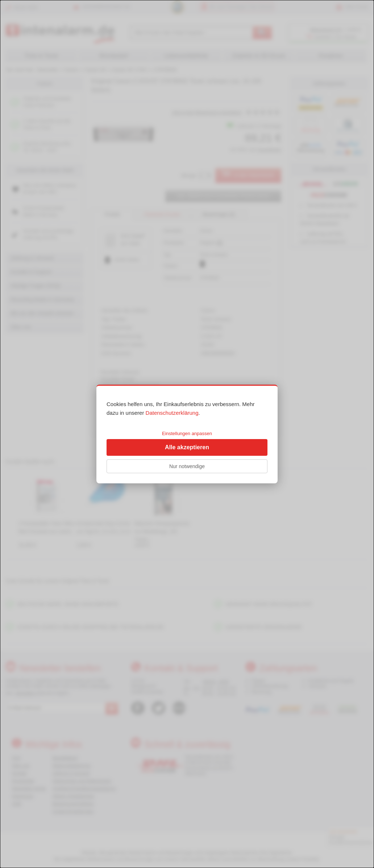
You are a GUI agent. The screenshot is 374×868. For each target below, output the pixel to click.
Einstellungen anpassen (187, 433)
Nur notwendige (187, 466)
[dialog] (187, 434)
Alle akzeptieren (187, 447)
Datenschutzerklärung (172, 413)
